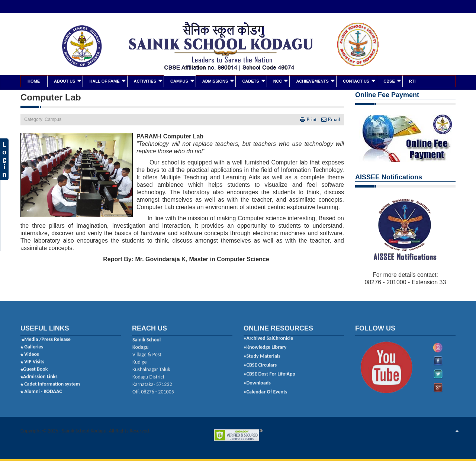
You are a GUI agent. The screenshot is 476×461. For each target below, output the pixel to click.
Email (333, 119)
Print (311, 119)
